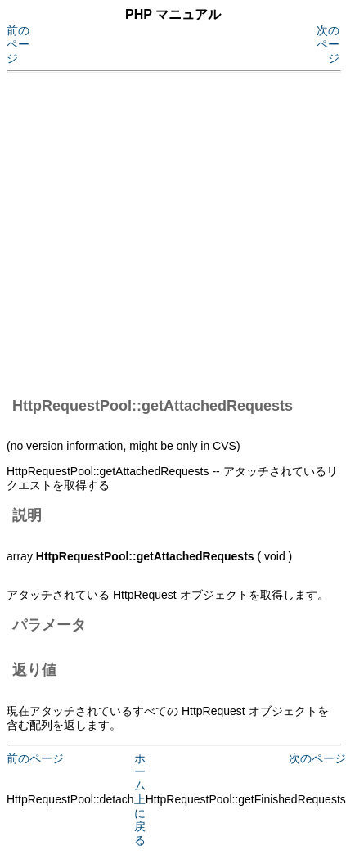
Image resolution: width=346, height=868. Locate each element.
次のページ (328, 44)
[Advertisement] (153, 232)
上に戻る (140, 820)
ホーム (140, 772)
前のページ (18, 44)
